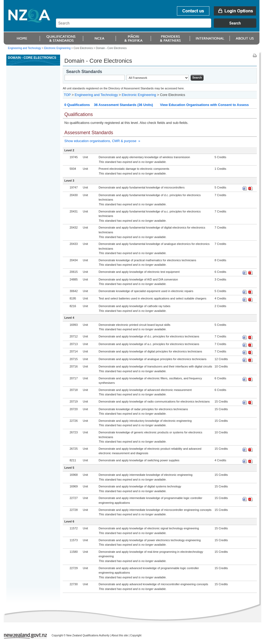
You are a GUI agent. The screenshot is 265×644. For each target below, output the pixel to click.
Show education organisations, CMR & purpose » (102, 141)
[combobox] (159, 26)
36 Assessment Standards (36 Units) (123, 105)
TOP (67, 95)
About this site (120, 635)
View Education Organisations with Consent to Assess (204, 105)
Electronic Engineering (139, 95)
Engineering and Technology (25, 48)
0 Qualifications (77, 105)
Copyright (136, 635)
